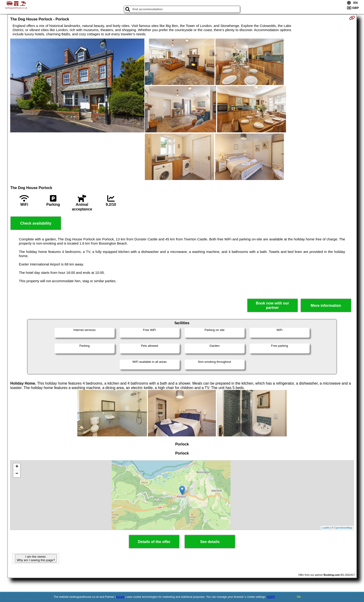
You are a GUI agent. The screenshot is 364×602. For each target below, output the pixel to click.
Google (120, 597)
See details (210, 542)
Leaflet (326, 528)
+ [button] (17, 467)
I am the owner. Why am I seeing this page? (36, 558)
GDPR (271, 597)
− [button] (17, 474)
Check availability (36, 223)
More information (326, 306)
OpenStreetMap (343, 528)
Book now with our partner (272, 305)
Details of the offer (154, 542)
